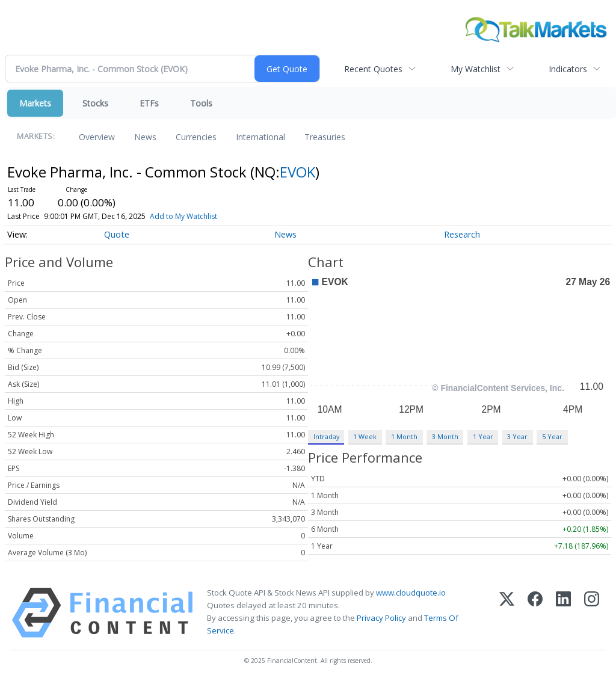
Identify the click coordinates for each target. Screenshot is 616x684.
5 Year (552, 436)
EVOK (297, 172)
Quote (117, 234)
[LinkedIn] (563, 613)
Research (462, 234)
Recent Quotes (373, 69)
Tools (201, 103)
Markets (35, 103)
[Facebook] (535, 613)
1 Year (483, 436)
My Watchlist (476, 69)
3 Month (445, 436)
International (260, 137)
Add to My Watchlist (203, 216)
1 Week (365, 436)
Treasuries (325, 137)
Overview (97, 137)
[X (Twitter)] (507, 613)
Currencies (196, 137)
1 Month (404, 436)
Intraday (326, 436)
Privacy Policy (381, 618)
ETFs (149, 103)
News (145, 137)
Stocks (95, 103)
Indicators (568, 69)
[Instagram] (592, 613)
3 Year (517, 436)
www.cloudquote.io (411, 593)
